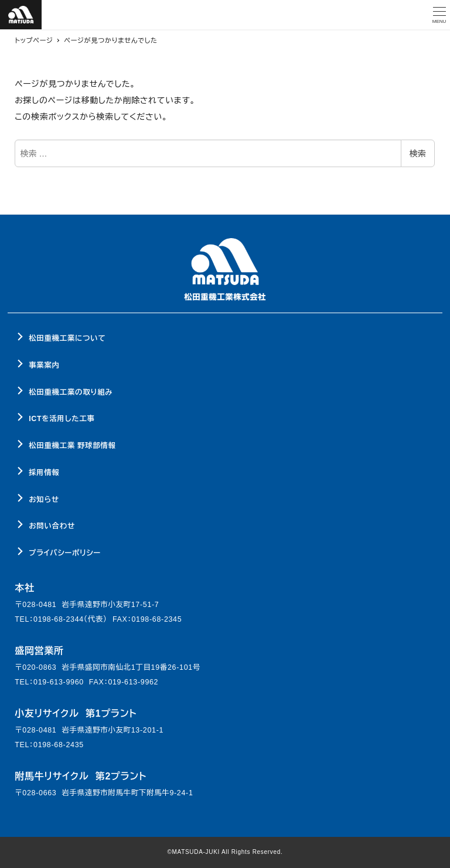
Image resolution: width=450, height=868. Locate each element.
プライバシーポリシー (65, 553)
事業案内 (44, 365)
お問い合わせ (52, 526)
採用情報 (44, 473)
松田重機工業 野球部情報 (72, 446)
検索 (418, 154)
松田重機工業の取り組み (71, 392)
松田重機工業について (67, 338)
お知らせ (44, 500)
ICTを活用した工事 (62, 419)
